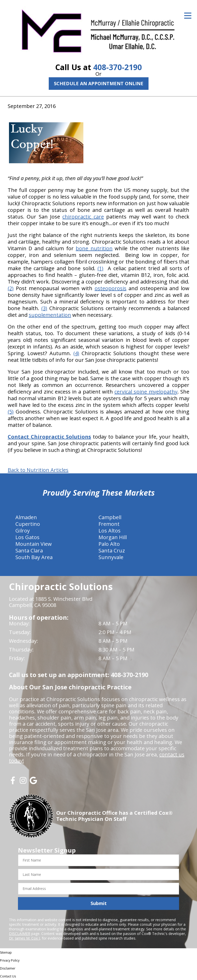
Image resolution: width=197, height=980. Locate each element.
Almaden (26, 517)
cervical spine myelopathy (146, 392)
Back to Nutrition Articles (38, 470)
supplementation (50, 315)
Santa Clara (29, 551)
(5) (11, 412)
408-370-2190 (117, 67)
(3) (44, 308)
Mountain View (34, 544)
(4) (76, 353)
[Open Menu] (188, 16)
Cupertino (28, 524)
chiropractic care (83, 217)
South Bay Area (34, 557)
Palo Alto (109, 544)
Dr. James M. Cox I (24, 938)
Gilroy (23, 531)
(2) (11, 288)
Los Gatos (27, 537)
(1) (100, 268)
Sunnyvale (111, 557)
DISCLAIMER (20, 934)
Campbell (110, 517)
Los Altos (110, 531)
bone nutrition (94, 248)
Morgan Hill (113, 537)
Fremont (109, 524)
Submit (99, 903)
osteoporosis (111, 288)
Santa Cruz (112, 551)
